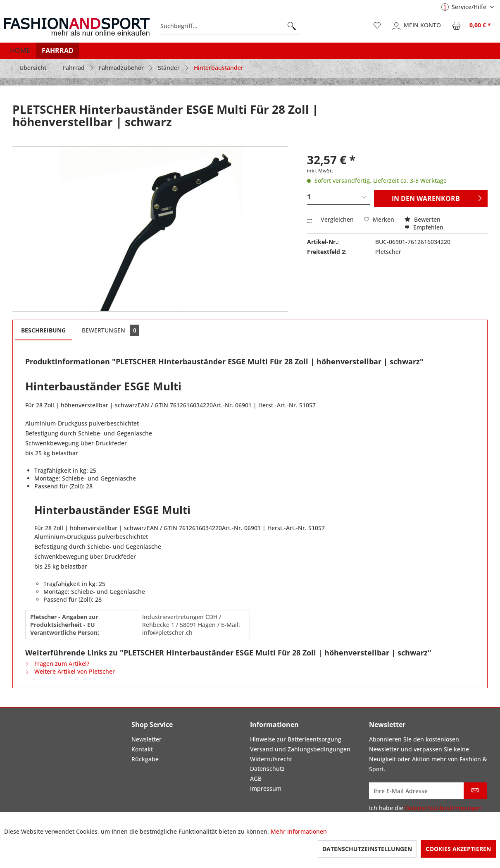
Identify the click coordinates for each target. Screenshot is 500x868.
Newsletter (146, 739)
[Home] (20, 50)
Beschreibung (43, 330)
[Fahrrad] (58, 50)
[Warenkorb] (472, 26)
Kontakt (142, 749)
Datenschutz (267, 769)
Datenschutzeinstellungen (367, 849)
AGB (256, 778)
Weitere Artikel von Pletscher (70, 671)
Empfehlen (424, 227)
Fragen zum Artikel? (57, 664)
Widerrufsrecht (271, 759)
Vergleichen (330, 219)
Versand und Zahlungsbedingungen (300, 749)
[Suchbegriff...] (230, 26)
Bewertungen (111, 330)
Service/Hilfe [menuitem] (465, 7)
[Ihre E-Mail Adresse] (417, 791)
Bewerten (423, 219)
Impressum (266, 788)
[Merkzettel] (377, 26)
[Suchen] (292, 26)
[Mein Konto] (417, 26)
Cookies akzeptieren (458, 849)
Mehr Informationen (299, 831)
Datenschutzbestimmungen (443, 808)
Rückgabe (145, 759)
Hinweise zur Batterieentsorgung (296, 739)
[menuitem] (230, 26)
